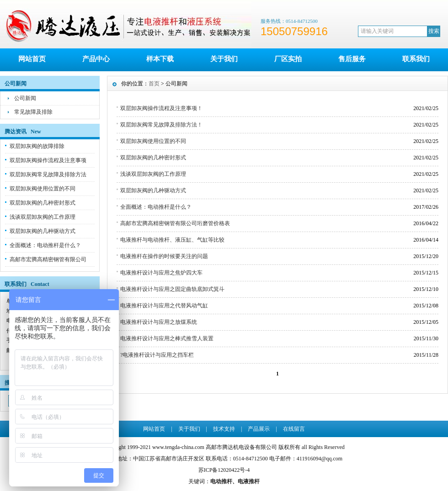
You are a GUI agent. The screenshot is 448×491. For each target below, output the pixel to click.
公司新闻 (25, 98)
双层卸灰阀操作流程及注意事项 (48, 160)
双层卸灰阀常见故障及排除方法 (48, 174)
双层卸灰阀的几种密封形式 (43, 203)
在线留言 (294, 429)
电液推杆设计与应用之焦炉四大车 (161, 273)
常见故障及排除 (33, 112)
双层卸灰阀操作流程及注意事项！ (161, 108)
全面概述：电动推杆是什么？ (45, 245)
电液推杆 (249, 481)
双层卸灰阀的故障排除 (37, 146)
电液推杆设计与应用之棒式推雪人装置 (167, 338)
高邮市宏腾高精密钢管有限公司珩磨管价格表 (175, 223)
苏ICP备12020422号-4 (224, 470)
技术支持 (224, 429)
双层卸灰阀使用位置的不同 (43, 189)
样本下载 (160, 59)
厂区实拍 (288, 59)
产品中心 (96, 59)
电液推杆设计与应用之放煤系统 (159, 322)
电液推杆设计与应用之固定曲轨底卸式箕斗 (172, 289)
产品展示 (259, 429)
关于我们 (224, 59)
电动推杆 (221, 481)
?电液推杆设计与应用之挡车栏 (157, 355)
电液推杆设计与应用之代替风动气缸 (164, 306)
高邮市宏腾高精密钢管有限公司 (48, 259)
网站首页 (32, 59)
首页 (154, 84)
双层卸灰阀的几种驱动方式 (43, 231)
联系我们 (416, 59)
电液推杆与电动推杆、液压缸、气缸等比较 (172, 240)
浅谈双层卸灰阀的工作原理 (43, 217)
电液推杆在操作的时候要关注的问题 (164, 256)
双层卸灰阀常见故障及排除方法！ (161, 125)
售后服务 (352, 59)
